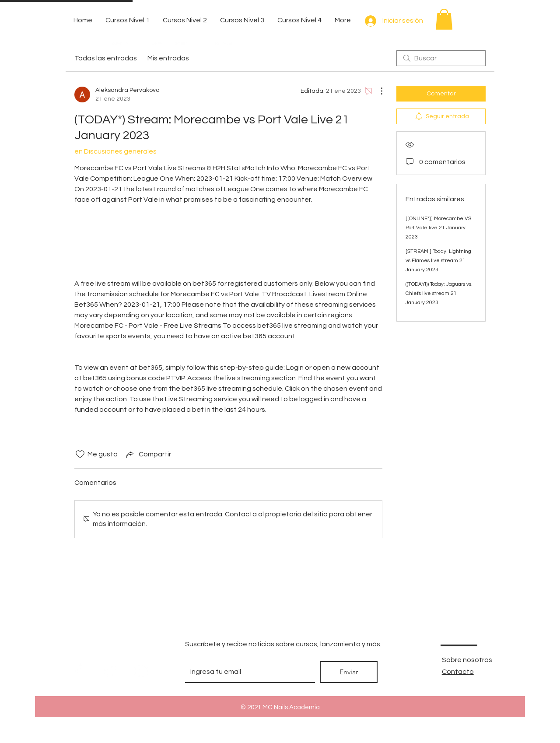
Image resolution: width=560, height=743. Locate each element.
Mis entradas (168, 58)
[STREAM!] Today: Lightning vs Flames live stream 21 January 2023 (438, 261)
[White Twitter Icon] (110, 671)
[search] (441, 58)
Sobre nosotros (467, 660)
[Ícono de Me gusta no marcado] (80, 454)
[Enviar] (349, 672)
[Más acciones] (377, 91)
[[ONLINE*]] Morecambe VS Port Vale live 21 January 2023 (438, 228)
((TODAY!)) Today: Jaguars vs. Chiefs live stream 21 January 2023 (439, 293)
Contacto (458, 672)
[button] (444, 19)
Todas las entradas (106, 58)
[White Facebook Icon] (78, 671)
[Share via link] (148, 454)
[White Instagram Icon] (141, 671)
